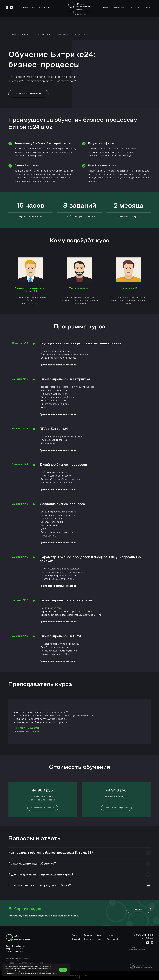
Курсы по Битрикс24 (42, 34)
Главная (13, 34)
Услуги (25, 34)
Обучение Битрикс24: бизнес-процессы (72, 34)
